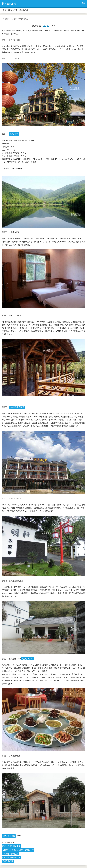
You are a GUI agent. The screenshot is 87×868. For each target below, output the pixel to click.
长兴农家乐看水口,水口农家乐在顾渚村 (18, 850)
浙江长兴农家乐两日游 (11, 857)
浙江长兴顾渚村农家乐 (11, 846)
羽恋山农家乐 (28, 659)
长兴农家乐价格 (9, 836)
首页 (4, 10)
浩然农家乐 (14, 134)
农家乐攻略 (13, 10)
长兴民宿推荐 (8, 861)
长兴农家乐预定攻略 (10, 854)
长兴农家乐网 (9, 4)
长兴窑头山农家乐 (17, 407)
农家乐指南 (24, 10)
